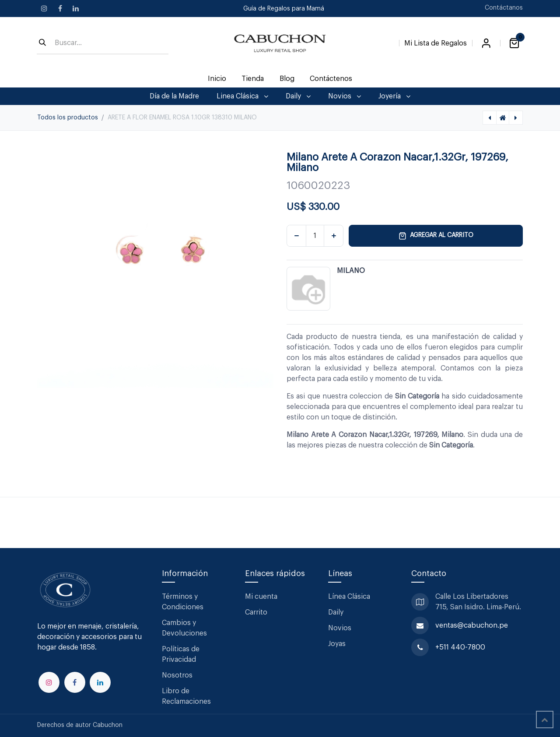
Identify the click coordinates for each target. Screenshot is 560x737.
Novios (340, 628)
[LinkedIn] (76, 8)
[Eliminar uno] (296, 236)
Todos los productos (68, 118)
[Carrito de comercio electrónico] (514, 43)
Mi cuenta (261, 597)
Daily (336, 612)
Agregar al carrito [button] (436, 236)
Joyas (337, 644)
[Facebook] (60, 8)
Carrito (256, 612)
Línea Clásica (349, 597)
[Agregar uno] (334, 236)
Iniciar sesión (486, 43)
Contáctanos (504, 8)
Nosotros (177, 675)
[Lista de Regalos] (436, 42)
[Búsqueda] (42, 43)
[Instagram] (44, 8)
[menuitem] (217, 79)
